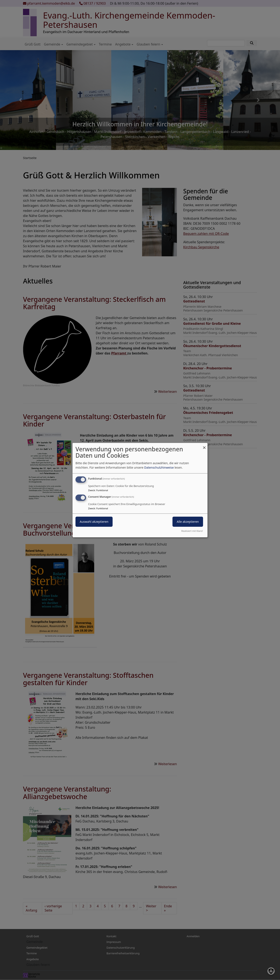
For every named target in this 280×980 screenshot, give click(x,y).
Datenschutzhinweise (159, 467)
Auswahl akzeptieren (94, 522)
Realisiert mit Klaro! (192, 531)
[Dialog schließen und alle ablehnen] (204, 445)
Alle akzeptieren (188, 522)
